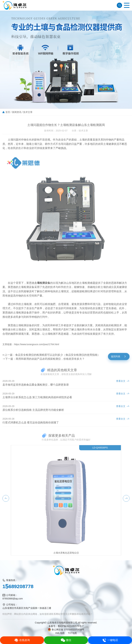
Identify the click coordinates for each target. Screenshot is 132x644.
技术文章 (28, 112)
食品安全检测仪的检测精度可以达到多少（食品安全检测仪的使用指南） (58, 358)
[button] (6, 501)
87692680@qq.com (13, 599)
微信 (66, 640)
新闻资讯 (17, 112)
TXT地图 (72, 633)
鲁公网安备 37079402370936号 (66, 630)
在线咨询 (22, 640)
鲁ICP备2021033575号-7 (71, 626)
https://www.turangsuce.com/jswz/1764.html (37, 348)
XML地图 (60, 633)
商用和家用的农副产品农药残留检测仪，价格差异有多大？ (50, 362)
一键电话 (110, 640)
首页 (8, 112)
